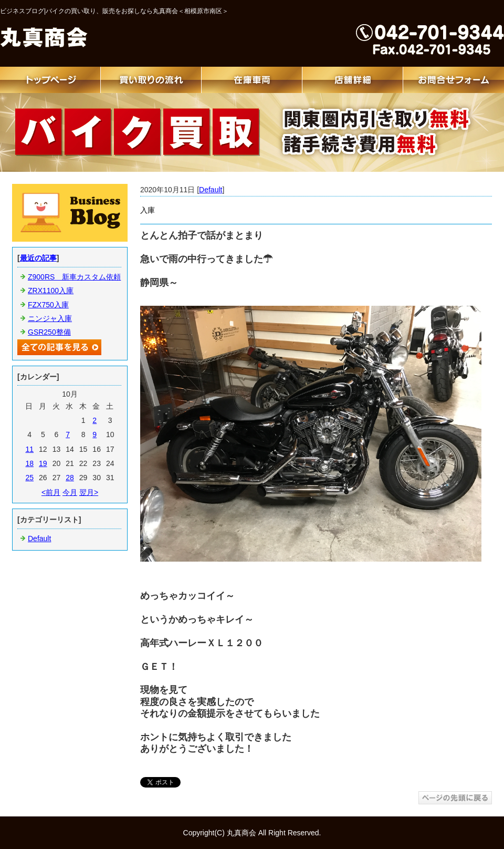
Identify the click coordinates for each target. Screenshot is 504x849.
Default (211, 190)
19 (43, 463)
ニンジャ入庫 (50, 318)
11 (29, 449)
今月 (70, 492)
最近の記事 (38, 258)
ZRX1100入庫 (51, 291)
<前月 (51, 492)
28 (70, 478)
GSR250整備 (49, 332)
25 (29, 478)
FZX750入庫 (48, 305)
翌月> (89, 492)
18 (29, 463)
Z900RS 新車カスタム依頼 (74, 277)
